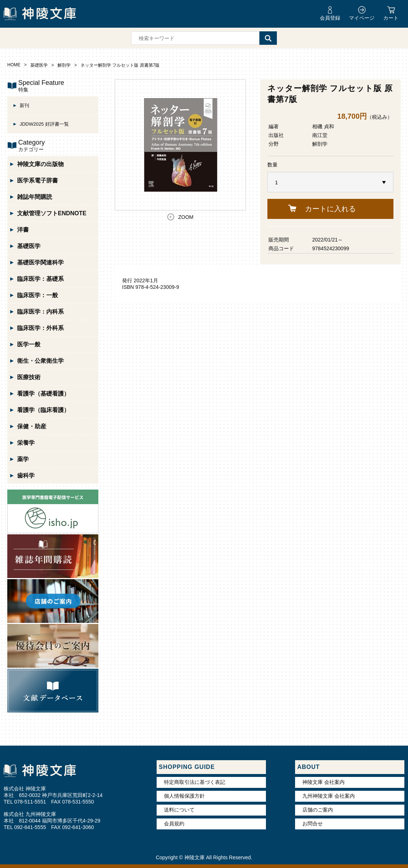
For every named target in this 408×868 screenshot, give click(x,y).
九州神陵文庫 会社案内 (329, 796)
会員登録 (330, 18)
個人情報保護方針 (184, 796)
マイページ (362, 18)
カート (391, 18)
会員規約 (174, 824)
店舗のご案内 (318, 810)
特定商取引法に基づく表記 (195, 782)
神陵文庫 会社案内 (323, 782)
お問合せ (313, 824)
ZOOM (186, 217)
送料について (179, 810)
